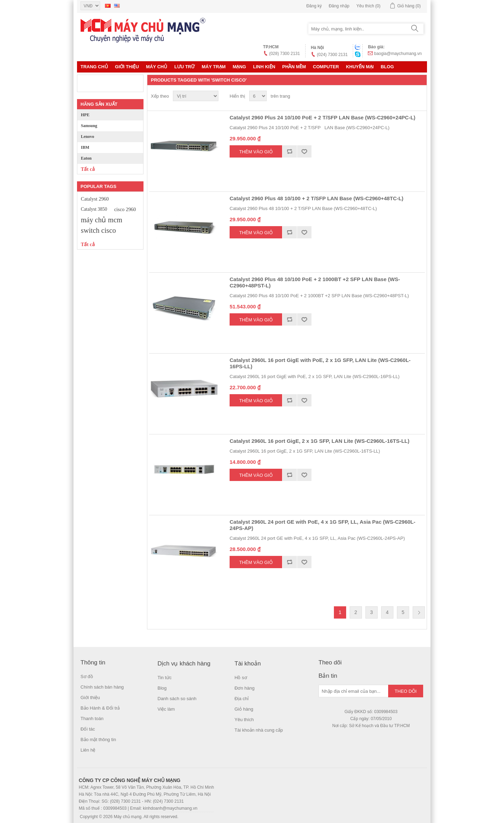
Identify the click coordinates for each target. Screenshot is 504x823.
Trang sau (419, 612)
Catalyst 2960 (95, 199)
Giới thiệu (127, 67)
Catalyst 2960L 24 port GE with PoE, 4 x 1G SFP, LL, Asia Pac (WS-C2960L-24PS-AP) (323, 525)
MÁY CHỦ (157, 67)
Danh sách (419, 96)
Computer (326, 67)
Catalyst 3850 (94, 209)
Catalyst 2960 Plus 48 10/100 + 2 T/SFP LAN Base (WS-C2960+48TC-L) (317, 198)
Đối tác (88, 729)
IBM (85, 147)
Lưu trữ (184, 67)
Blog (387, 67)
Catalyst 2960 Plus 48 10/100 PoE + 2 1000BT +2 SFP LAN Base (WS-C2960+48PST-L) (315, 282)
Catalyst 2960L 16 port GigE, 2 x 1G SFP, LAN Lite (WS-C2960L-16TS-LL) (320, 441)
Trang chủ (94, 67)
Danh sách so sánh (177, 699)
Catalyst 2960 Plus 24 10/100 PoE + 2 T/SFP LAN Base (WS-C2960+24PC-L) (323, 117)
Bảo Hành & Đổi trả (100, 708)
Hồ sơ (241, 678)
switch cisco (98, 230)
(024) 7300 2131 (332, 55)
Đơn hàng (244, 688)
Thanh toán (92, 719)
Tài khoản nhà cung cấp (259, 730)
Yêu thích (244, 720)
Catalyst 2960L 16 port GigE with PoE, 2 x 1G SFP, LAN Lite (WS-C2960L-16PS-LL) (320, 363)
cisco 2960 (125, 209)
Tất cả (88, 169)
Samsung (89, 126)
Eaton (86, 158)
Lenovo (87, 137)
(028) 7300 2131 (285, 54)
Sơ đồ (87, 676)
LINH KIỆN (264, 67)
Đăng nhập (339, 6)
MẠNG (239, 67)
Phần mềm (294, 67)
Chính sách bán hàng (102, 687)
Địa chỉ (241, 699)
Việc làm (166, 709)
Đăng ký (314, 6)
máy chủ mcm (101, 220)
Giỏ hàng (244, 709)
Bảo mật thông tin (98, 740)
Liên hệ (88, 750)
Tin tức (164, 678)
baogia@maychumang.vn (398, 54)
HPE (85, 115)
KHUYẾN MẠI (360, 67)
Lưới (406, 96)
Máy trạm (213, 67)
